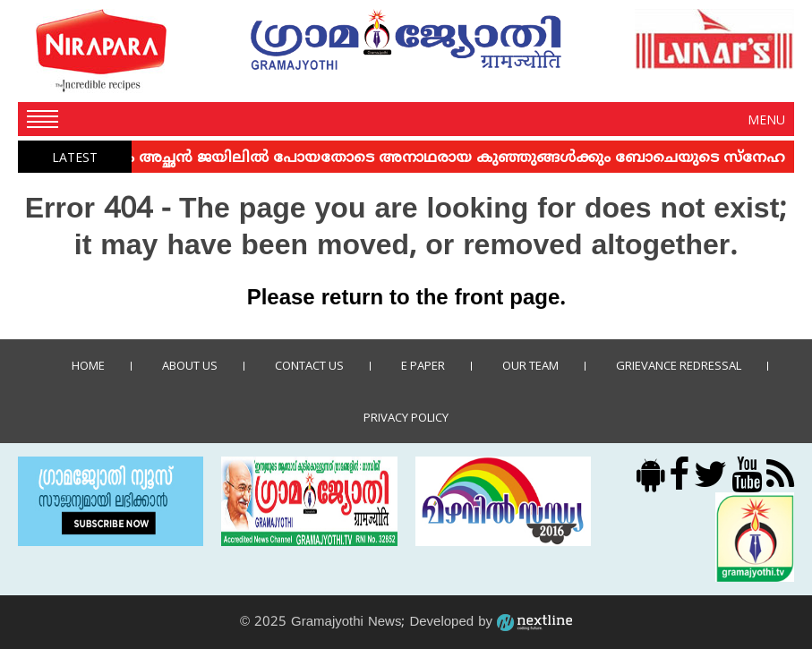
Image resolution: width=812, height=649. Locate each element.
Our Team (530, 365)
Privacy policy (406, 417)
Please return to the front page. (406, 299)
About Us (190, 365)
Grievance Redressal (679, 365)
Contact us (309, 365)
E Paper (423, 365)
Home (88, 365)
